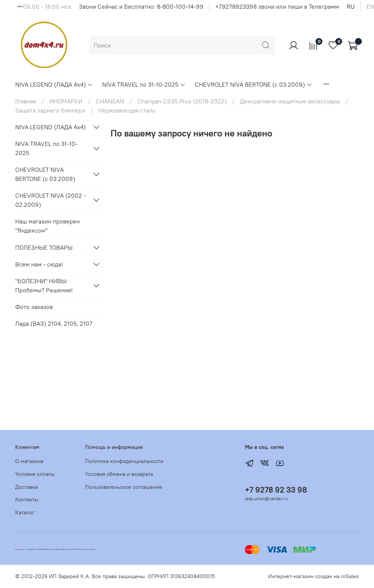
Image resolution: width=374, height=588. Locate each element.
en (370, 6)
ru (351, 6)
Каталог (25, 512)
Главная (26, 101)
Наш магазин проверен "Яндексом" (47, 226)
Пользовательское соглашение (124, 487)
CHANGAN (110, 101)
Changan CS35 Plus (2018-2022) (182, 101)
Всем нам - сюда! (39, 264)
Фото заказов (34, 307)
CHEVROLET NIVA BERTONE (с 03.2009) (253, 84)
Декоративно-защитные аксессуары (290, 101)
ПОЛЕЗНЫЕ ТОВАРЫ (44, 247)
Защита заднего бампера (50, 110)
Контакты (27, 499)
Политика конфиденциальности (124, 461)
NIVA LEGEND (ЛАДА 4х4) (54, 84)
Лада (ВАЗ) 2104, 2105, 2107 (54, 323)
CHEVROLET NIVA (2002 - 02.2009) (50, 200)
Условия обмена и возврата (119, 474)
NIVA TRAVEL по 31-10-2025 (144, 84)
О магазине (29, 461)
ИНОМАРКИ (66, 101)
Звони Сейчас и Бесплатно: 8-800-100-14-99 (141, 6)
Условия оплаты (35, 474)
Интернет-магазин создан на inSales (313, 576)
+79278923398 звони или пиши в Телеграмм (277, 6)
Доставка (26, 487)
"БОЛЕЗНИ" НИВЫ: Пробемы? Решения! (44, 285)
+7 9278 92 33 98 (276, 490)
